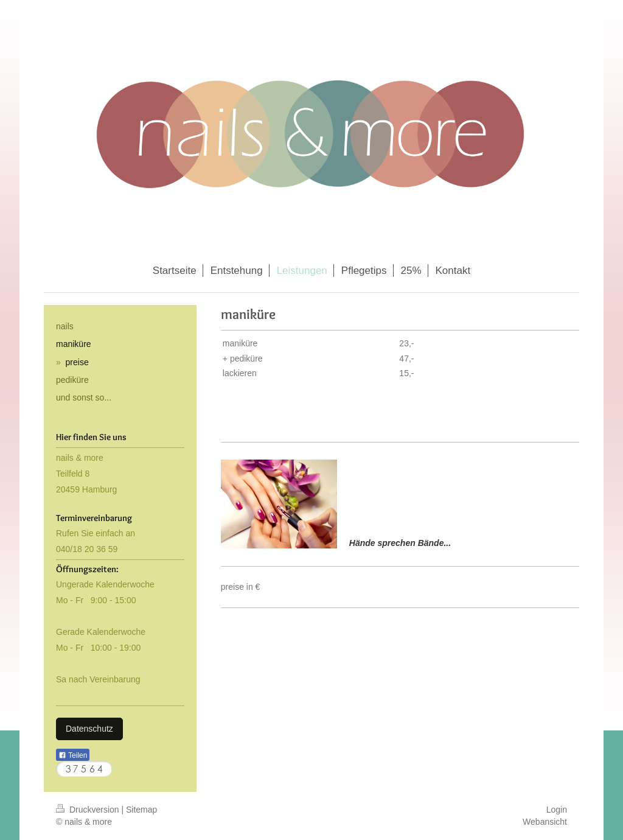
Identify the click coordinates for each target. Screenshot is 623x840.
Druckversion (89, 810)
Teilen (73, 755)
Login (557, 810)
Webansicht (545, 822)
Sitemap (141, 810)
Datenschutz (89, 729)
